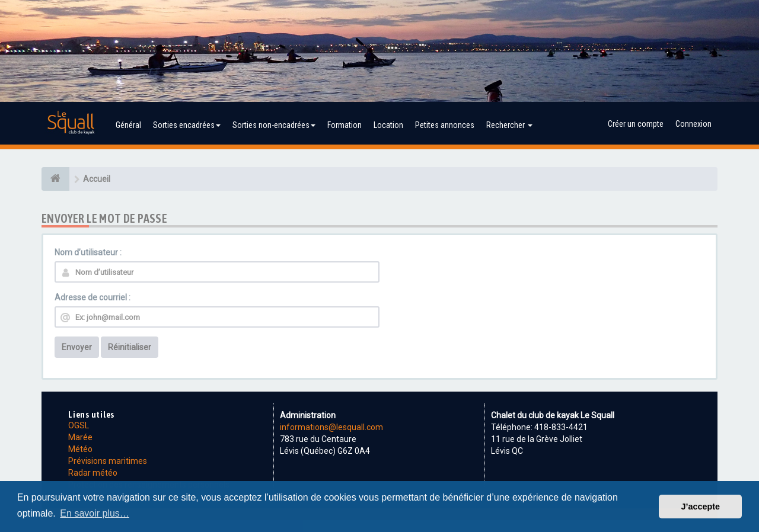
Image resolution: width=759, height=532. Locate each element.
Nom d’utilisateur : (88, 252)
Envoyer (77, 347)
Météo (80, 449)
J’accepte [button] (700, 507)
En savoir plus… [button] (95, 513)
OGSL (79, 425)
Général (128, 125)
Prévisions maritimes (108, 461)
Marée (80, 437)
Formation (345, 125)
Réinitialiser (130, 347)
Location (388, 125)
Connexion (693, 124)
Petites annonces (445, 125)
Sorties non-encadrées (274, 125)
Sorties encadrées (187, 125)
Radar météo (93, 473)
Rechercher (509, 125)
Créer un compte (636, 124)
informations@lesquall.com (331, 427)
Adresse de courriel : (93, 297)
